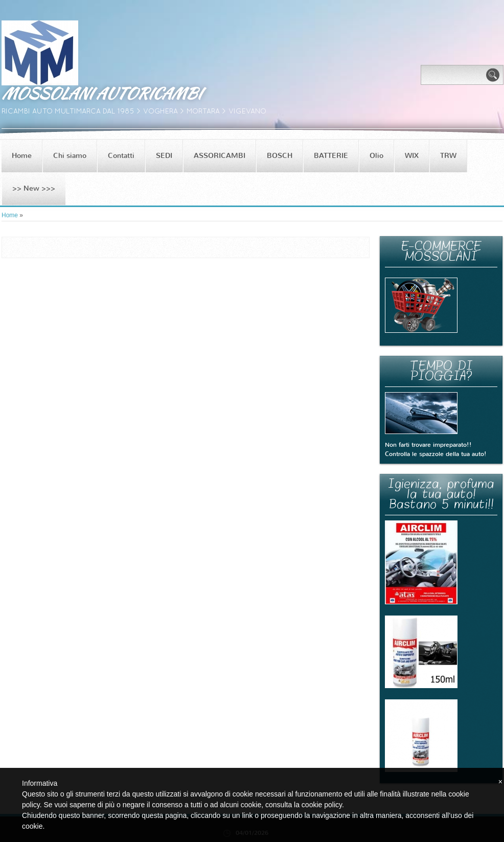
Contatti (121, 156)
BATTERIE (331, 156)
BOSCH (280, 156)
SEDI (164, 156)
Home (22, 156)
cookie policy (322, 805)
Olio (376, 156)
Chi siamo (70, 156)
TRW (448, 156)
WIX (412, 156)
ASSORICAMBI (220, 156)
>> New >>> (34, 188)
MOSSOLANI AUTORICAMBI (101, 93)
